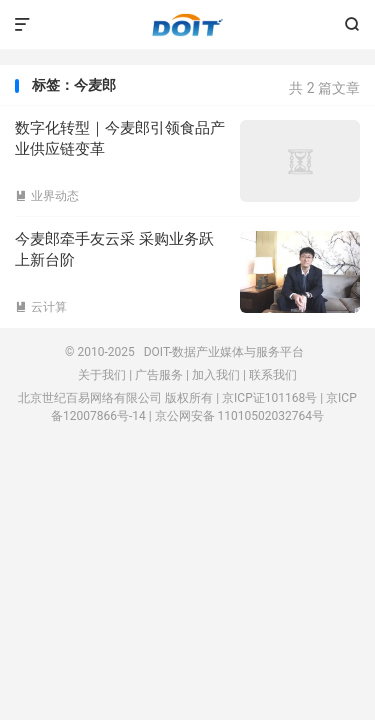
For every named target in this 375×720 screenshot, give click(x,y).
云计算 (41, 307)
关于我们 (102, 375)
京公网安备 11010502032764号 (239, 416)
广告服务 (159, 375)
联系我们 (273, 375)
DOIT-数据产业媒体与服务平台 (187, 25)
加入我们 (216, 375)
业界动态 (47, 196)
